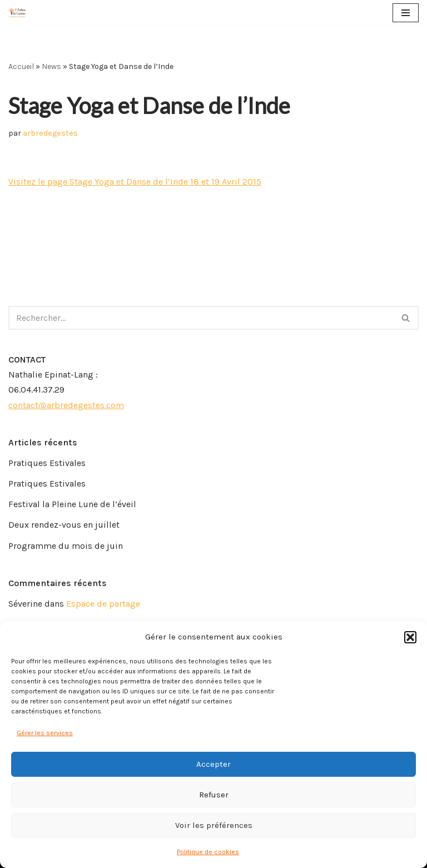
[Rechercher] (201, 318)
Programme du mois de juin (66, 546)
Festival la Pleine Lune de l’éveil (72, 504)
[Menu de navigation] (406, 13)
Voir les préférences (214, 825)
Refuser (214, 795)
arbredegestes (50, 133)
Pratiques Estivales (47, 463)
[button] (410, 637)
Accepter (213, 764)
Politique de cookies (208, 852)
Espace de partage (103, 604)
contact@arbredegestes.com (66, 405)
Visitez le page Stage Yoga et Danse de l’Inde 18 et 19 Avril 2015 (135, 182)
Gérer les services (45, 733)
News (51, 66)
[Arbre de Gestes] (17, 13)
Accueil (21, 66)
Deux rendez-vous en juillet (64, 525)
